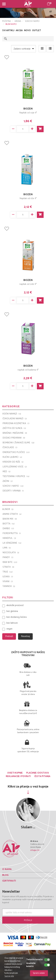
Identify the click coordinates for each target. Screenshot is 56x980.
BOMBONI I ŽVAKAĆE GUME (18, 443)
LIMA (7, 548)
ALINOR (8, 509)
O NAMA (7, 869)
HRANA (18, 21)
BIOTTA (9, 524)
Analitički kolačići (31, 965)
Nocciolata (11, 553)
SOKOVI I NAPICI (32, 21)
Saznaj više (9, 976)
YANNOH (9, 586)
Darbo (8, 529)
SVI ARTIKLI (8, 31)
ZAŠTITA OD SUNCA (14, 428)
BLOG (5, 875)
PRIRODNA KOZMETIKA (16, 423)
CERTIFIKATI (9, 881)
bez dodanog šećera (17, 617)
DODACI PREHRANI (14, 438)
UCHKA (8, 577)
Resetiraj (25, 636)
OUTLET (37, 31)
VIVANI (8, 582)
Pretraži (9, 636)
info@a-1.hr (35, 850)
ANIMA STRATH (12, 514)
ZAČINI (8, 481)
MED (6, 472)
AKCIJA (19, 31)
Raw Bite (10, 562)
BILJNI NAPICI (11, 24)
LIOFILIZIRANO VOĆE (15, 467)
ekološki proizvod (15, 605)
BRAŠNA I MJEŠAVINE (15, 433)
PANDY (8, 557)
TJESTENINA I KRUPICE (16, 476)
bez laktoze (12, 623)
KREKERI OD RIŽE (13, 462)
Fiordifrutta (12, 533)
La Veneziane (12, 543)
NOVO (27, 31)
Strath (8, 567)
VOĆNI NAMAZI (12, 414)
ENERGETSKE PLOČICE (16, 452)
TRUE (8, 572)
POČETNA (7, 21)
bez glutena (12, 611)
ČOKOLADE (10, 448)
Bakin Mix (10, 519)
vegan (9, 629)
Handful (9, 538)
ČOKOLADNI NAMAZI (15, 419)
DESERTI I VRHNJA (13, 491)
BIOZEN (28, 109)
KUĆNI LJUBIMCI (12, 457)
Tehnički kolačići (35, 960)
